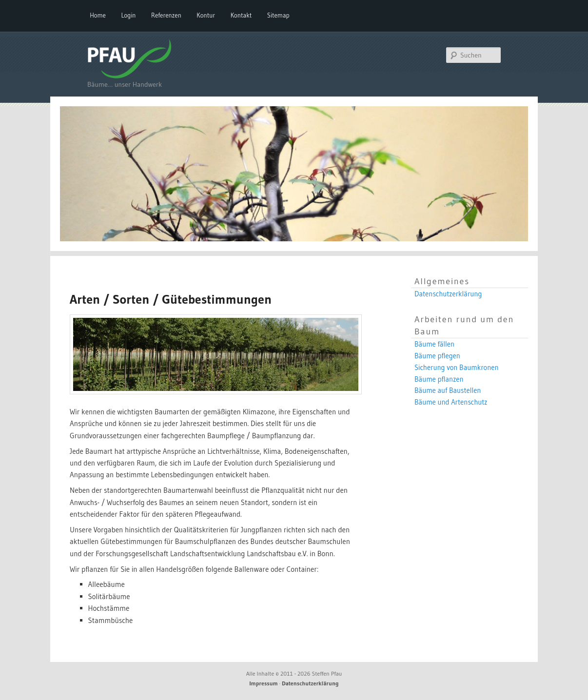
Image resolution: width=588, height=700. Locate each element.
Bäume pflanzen (439, 379)
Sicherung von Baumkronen (457, 368)
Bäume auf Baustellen (448, 390)
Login (128, 15)
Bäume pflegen (437, 356)
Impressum (264, 683)
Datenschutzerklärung (448, 294)
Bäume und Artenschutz (451, 402)
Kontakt (241, 15)
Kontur (206, 15)
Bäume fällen (434, 344)
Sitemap (278, 15)
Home (98, 15)
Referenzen (166, 15)
